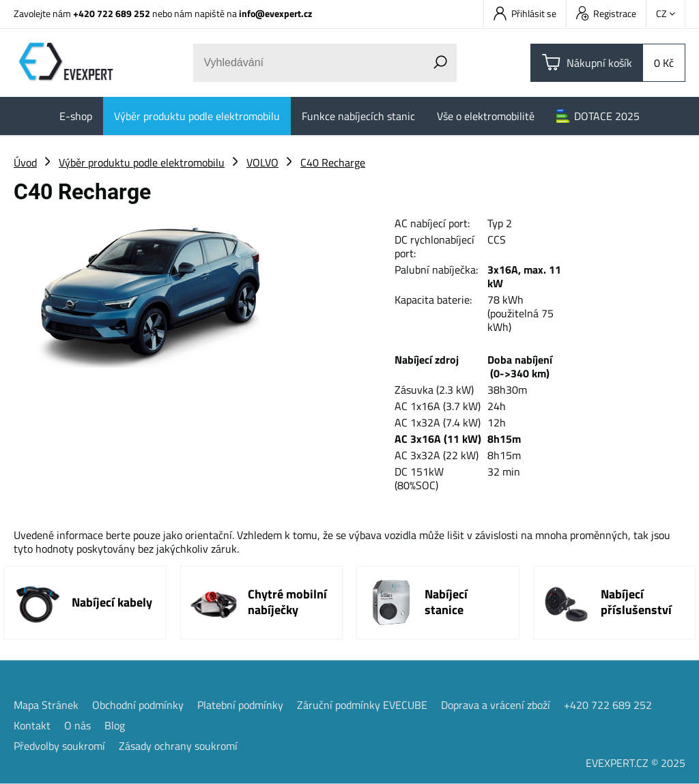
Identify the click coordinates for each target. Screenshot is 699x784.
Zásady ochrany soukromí (178, 746)
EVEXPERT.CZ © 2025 (636, 763)
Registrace (606, 13)
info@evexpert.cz (275, 13)
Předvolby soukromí (59, 746)
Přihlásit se (525, 13)
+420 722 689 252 (112, 13)
